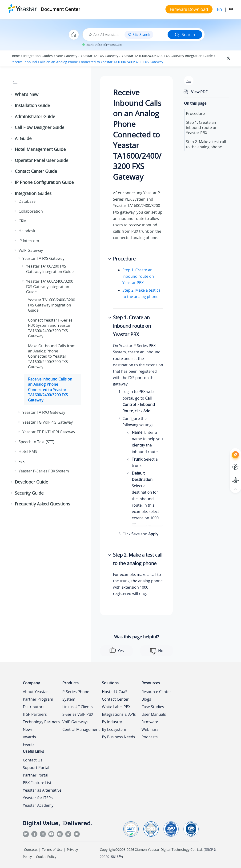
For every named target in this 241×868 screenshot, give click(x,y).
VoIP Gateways (75, 722)
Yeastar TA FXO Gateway (44, 412)
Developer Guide (31, 482)
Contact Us (33, 760)
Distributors (34, 707)
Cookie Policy (46, 857)
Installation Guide (32, 105)
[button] (12, 95)
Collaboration (31, 211)
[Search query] (162, 35)
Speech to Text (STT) (36, 442)
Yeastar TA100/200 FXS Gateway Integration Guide (50, 269)
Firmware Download (189, 9)
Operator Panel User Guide (42, 160)
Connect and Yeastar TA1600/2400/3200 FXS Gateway (50, 328)
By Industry (112, 722)
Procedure (195, 113)
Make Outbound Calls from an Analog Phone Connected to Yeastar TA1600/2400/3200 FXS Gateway (52, 356)
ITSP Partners (35, 714)
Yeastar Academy (38, 805)
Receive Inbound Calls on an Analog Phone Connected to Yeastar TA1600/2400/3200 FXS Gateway (87, 62)
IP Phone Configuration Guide (44, 182)
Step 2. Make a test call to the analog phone (206, 144)
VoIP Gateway (67, 56)
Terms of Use (52, 849)
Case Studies (153, 707)
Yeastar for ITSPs (38, 798)
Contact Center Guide (36, 171)
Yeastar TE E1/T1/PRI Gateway (49, 432)
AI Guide (23, 138)
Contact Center (115, 699)
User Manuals (154, 714)
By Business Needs (118, 737)
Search (185, 34)
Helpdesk (27, 231)
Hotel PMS (28, 451)
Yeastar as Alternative (42, 790)
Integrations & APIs (119, 714)
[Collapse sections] (229, 58)
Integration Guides (38, 56)
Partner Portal (36, 775)
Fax (22, 461)
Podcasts (150, 737)
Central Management (81, 729)
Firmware (150, 722)
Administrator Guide (35, 116)
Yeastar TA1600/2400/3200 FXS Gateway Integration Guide (167, 56)
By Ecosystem (114, 729)
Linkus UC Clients (78, 707)
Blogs (146, 699)
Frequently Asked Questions (42, 504)
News (28, 729)
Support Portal (36, 768)
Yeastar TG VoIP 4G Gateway (48, 422)
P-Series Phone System (76, 695)
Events (29, 744)
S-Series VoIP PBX (78, 714)
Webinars (150, 729)
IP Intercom (29, 241)
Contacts (31, 849)
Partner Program (38, 699)
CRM (23, 221)
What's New (27, 94)
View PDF (199, 92)
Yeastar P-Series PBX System (44, 471)
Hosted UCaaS (115, 692)
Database (27, 201)
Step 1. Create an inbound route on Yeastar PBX (138, 276)
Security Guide (29, 493)
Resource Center (156, 692)
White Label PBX (116, 707)
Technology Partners (41, 722)
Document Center (61, 9)
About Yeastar (35, 692)
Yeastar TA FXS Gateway (99, 56)
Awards (29, 737)
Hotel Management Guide (40, 149)
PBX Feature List (37, 783)
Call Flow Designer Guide (40, 127)
